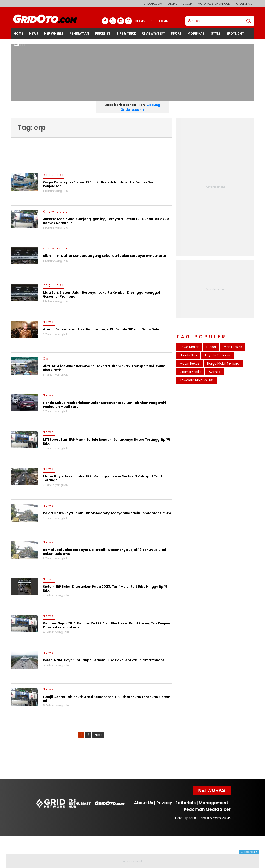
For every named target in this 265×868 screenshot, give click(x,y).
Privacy (164, 803)
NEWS (34, 34)
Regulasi (54, 175)
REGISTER (143, 21)
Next (98, 735)
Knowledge (56, 212)
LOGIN (163, 21)
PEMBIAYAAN (79, 34)
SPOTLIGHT (235, 34)
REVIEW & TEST (153, 34)
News (49, 322)
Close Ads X (249, 852)
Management (214, 803)
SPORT (176, 34)
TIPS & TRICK (126, 34)
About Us (144, 803)
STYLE (216, 34)
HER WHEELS (54, 34)
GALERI (19, 45)
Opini (49, 359)
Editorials (185, 803)
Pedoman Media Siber (207, 809)
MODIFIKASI (196, 34)
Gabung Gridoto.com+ (140, 107)
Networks (212, 790)
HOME (19, 34)
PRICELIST (103, 34)
